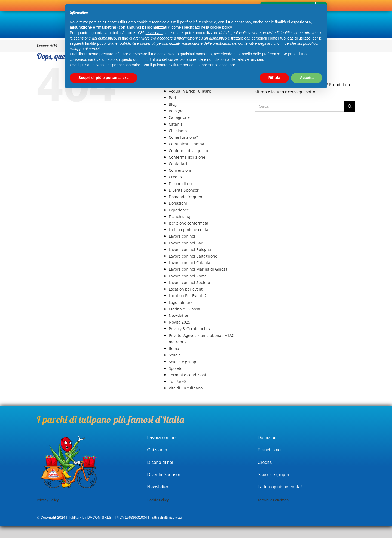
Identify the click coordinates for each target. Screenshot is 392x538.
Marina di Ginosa (184, 309)
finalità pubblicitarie (101, 43)
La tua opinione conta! (189, 230)
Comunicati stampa (186, 144)
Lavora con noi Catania (189, 263)
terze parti (154, 33)
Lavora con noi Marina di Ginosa (198, 269)
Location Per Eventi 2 (188, 296)
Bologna (176, 111)
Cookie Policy (158, 500)
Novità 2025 (180, 322)
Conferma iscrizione (187, 157)
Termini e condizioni (187, 375)
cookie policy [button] (221, 27)
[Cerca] (350, 106)
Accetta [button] (307, 78)
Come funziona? (183, 137)
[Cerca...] (299, 106)
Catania (176, 124)
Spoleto (176, 368)
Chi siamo (178, 131)
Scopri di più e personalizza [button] (103, 78)
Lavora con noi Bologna (190, 250)
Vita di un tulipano (186, 388)
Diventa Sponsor (184, 190)
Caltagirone (179, 117)
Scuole (175, 355)
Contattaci (178, 164)
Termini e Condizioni (273, 500)
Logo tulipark (181, 302)
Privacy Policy (48, 500)
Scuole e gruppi (183, 362)
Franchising (179, 217)
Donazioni (178, 203)
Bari (172, 98)
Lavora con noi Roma (188, 276)
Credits (175, 177)
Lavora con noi (182, 236)
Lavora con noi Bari (186, 243)
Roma (174, 348)
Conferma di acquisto (188, 151)
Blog (173, 104)
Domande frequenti (187, 197)
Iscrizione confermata (189, 223)
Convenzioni (180, 170)
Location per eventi (186, 289)
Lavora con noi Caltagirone (193, 256)
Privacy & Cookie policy (189, 329)
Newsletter (179, 315)
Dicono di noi (181, 184)
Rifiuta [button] (274, 78)
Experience (179, 210)
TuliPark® (178, 381)
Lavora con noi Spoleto (189, 282)
